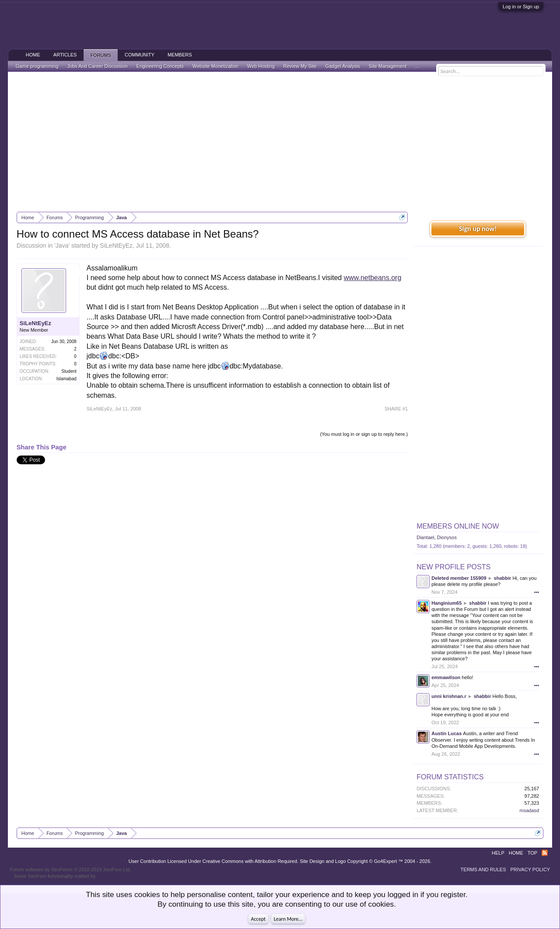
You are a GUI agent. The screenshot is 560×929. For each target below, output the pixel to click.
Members (180, 55)
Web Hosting (261, 66)
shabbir (503, 578)
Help (498, 853)
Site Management (388, 66)
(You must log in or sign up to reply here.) (364, 434)
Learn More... (288, 919)
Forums (101, 55)
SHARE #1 (396, 409)
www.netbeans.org (373, 278)
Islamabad (66, 379)
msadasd (530, 810)
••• (537, 592)
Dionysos (447, 537)
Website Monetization (215, 66)
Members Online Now (458, 526)
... (417, 66)
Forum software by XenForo (71, 869)
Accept (258, 919)
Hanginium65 (446, 603)
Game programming (37, 66)
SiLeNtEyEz (116, 245)
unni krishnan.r (449, 696)
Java (62, 245)
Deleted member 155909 (459, 578)
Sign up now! (478, 229)
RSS (545, 853)
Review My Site (300, 66)
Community (140, 55)
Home (33, 55)
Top (532, 853)
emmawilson (446, 677)
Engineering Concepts (160, 66)
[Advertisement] (280, 142)
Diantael (425, 537)
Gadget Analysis (343, 66)
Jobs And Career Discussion (98, 66)
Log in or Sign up (521, 7)
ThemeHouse (111, 876)
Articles (65, 55)
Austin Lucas (446, 733)
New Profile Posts (453, 567)
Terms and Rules (483, 869)
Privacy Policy (530, 869)
